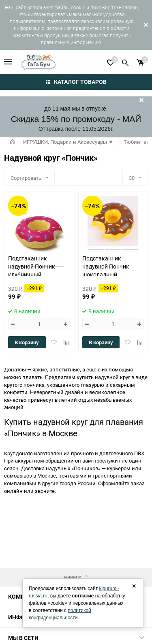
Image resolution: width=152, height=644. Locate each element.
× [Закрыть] (134, 586)
